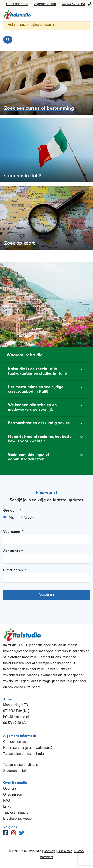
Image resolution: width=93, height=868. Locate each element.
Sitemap (49, 851)
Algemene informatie (20, 736)
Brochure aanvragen (18, 818)
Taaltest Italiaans (16, 812)
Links (7, 806)
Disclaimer (65, 851)
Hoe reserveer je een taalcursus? (28, 748)
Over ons (10, 788)
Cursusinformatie (16, 742)
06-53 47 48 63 (74, 4)
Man (12, 517)
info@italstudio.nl (16, 717)
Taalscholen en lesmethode (23, 754)
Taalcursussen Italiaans (21, 765)
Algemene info (45, 4)
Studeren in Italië (16, 771)
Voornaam (13, 531)
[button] (46, 372)
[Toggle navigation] (83, 15)
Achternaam (15, 551)
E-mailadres (15, 570)
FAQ (7, 800)
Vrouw (29, 517)
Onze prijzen (13, 794)
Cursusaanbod (17, 4)
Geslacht (12, 510)
